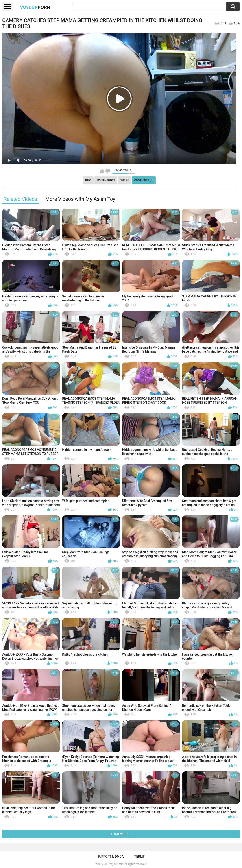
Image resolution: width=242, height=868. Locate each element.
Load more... (121, 834)
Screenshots (106, 180)
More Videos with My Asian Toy (80, 199)
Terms (140, 857)
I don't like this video (108, 171)
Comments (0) (144, 180)
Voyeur (35, 7)
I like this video (102, 171)
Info (88, 180)
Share (125, 180)
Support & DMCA (110, 857)
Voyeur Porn (116, 864)
